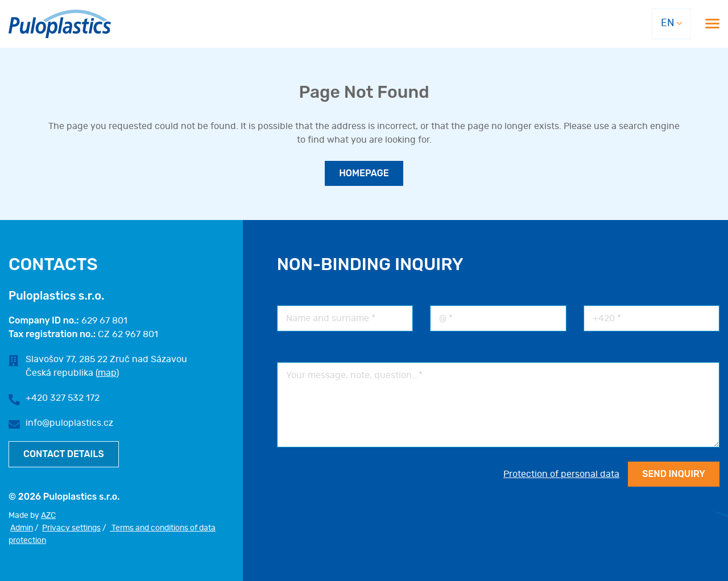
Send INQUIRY (674, 474)
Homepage (364, 173)
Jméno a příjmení (311, 296)
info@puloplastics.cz (69, 423)
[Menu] (712, 24)
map (107, 373)
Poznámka (297, 353)
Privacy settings (71, 528)
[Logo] (60, 24)
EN (667, 23)
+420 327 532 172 (63, 398)
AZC (48, 516)
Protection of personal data (561, 474)
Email (441, 296)
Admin (22, 528)
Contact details (64, 454)
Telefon (598, 296)
